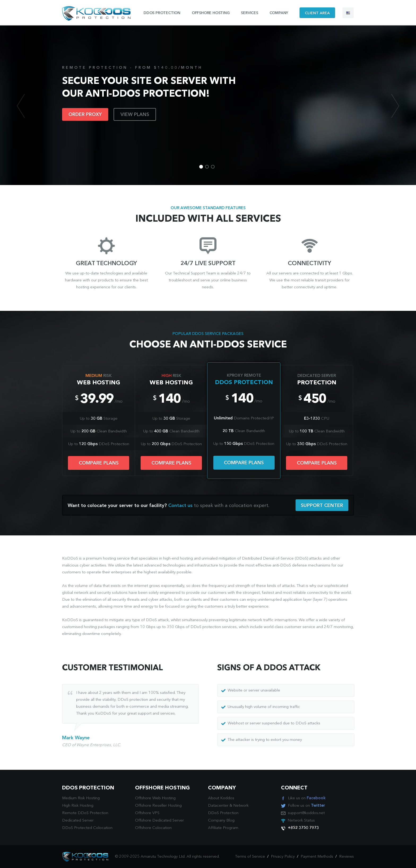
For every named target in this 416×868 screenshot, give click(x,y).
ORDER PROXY (85, 115)
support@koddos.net (306, 813)
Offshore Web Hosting (155, 798)
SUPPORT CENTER (322, 506)
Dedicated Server (78, 821)
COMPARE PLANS (99, 463)
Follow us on (306, 806)
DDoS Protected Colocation (87, 828)
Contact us (180, 506)
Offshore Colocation (153, 828)
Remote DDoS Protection (85, 813)
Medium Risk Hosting (81, 798)
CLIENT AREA (317, 13)
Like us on (307, 798)
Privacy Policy (283, 857)
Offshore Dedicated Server (159, 821)
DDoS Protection (223, 813)
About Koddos (221, 798)
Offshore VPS (147, 813)
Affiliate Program (223, 828)
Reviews (346, 857)
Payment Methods (317, 857)
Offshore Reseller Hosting (158, 806)
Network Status (301, 821)
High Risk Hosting (78, 806)
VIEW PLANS (135, 115)
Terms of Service (250, 857)
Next (395, 106)
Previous (21, 106)
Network (241, 806)
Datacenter (218, 806)
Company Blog (221, 821)
